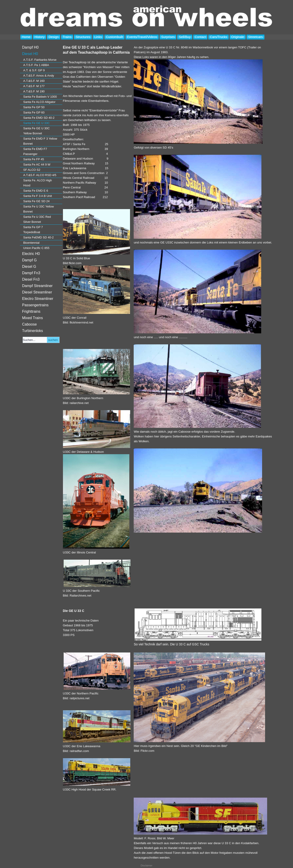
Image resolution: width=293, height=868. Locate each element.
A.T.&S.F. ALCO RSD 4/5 (40, 175)
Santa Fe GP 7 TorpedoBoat (33, 230)
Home (26, 37)
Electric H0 (31, 254)
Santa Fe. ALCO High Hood (38, 183)
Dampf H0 (30, 47)
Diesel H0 (30, 54)
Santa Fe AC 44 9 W (37, 164)
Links (98, 37)
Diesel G (29, 267)
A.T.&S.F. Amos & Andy (39, 76)
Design (54, 37)
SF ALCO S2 (32, 170)
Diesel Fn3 (31, 279)
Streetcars (255, 37)
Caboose (30, 324)
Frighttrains (31, 311)
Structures (83, 37)
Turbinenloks (33, 331)
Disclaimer (146, 865)
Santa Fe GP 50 (34, 107)
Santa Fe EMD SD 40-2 (39, 118)
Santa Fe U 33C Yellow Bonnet (39, 209)
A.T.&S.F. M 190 (34, 91)
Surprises (168, 37)
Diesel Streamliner (37, 292)
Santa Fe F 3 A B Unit (38, 196)
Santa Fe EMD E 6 (36, 191)
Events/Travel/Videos (142, 37)
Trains (67, 37)
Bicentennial (31, 243)
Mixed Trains (33, 318)
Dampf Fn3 (31, 273)
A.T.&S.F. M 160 (34, 81)
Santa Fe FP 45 (34, 159)
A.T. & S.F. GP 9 (34, 70)
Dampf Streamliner (37, 286)
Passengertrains (35, 305)
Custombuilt (114, 37)
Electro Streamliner (38, 299)
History (40, 37)
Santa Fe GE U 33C (37, 123)
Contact (200, 37)
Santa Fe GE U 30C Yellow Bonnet (37, 131)
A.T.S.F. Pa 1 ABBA (36, 65)
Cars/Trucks (218, 37)
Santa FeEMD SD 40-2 (39, 237)
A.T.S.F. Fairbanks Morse (40, 60)
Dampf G (30, 260)
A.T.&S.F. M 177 (34, 86)
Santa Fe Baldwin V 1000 (40, 97)
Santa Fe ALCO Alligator (39, 102)
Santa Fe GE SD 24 (37, 201)
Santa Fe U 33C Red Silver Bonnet (37, 219)
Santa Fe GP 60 (34, 112)
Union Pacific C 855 (36, 248)
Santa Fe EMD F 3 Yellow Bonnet (40, 141)
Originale (238, 37)
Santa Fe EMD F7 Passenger (35, 151)
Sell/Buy (185, 37)
